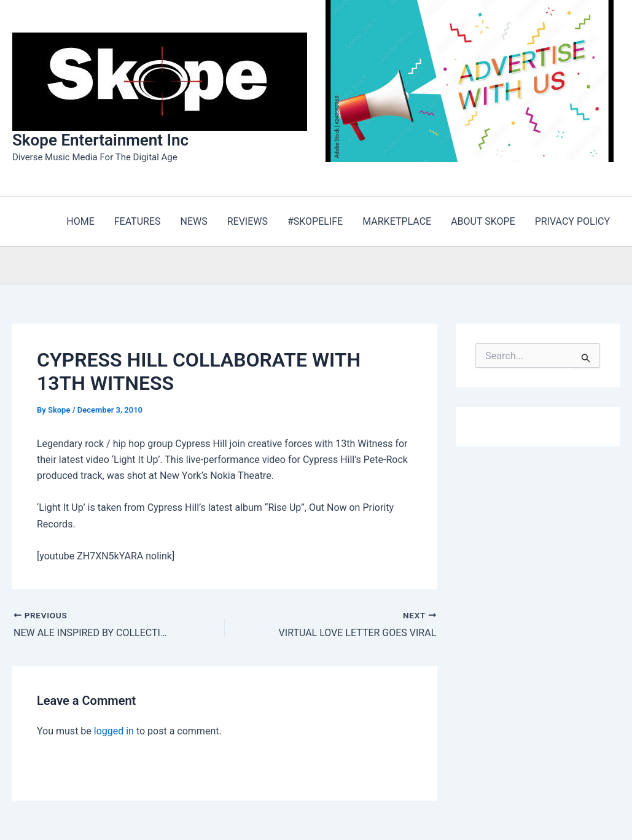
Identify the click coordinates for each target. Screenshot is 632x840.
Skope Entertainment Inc (100, 140)
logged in (114, 731)
